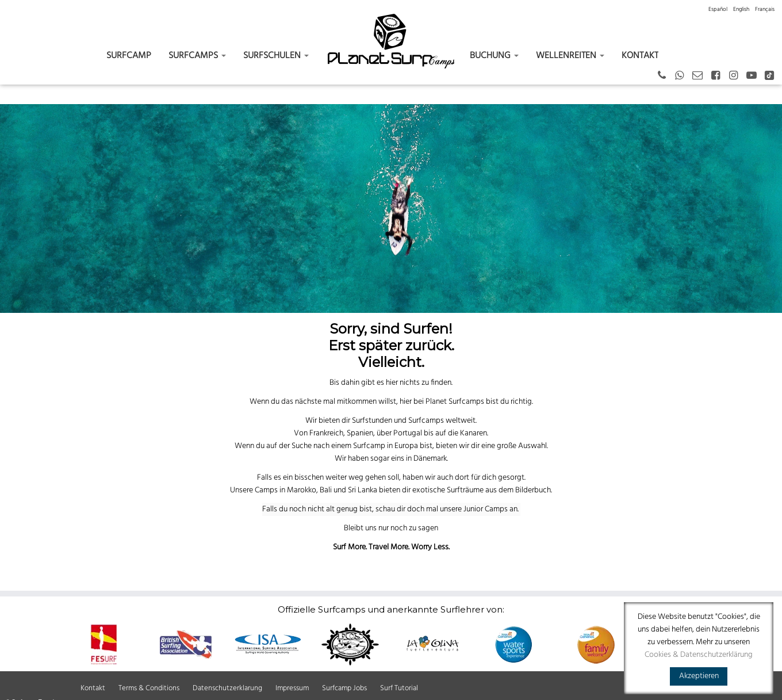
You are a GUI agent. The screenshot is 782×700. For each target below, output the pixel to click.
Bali (326, 490)
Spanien (360, 433)
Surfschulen (276, 56)
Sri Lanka (363, 490)
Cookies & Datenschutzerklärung (699, 655)
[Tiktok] (773, 76)
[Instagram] (737, 76)
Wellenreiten (570, 56)
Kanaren (474, 433)
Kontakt (640, 56)
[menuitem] (718, 9)
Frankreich (326, 433)
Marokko (302, 490)
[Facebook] (719, 76)
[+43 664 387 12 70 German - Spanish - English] (666, 76)
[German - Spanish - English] (683, 76)
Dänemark (430, 459)
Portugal (408, 433)
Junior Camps (486, 509)
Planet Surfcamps (455, 402)
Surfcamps (197, 56)
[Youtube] (755, 76)
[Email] (701, 76)
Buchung (494, 56)
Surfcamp (129, 56)
